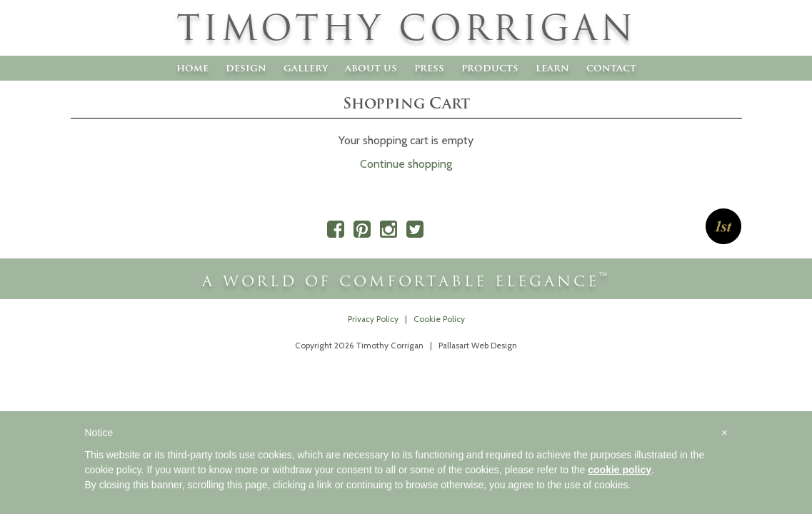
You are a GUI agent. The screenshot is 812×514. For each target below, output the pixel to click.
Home (192, 68)
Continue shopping (406, 164)
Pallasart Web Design (478, 346)
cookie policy (620, 470)
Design (246, 68)
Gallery (306, 68)
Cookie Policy (439, 319)
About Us (371, 68)
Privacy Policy (373, 319)
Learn (552, 68)
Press (429, 68)
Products (490, 68)
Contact (611, 68)
